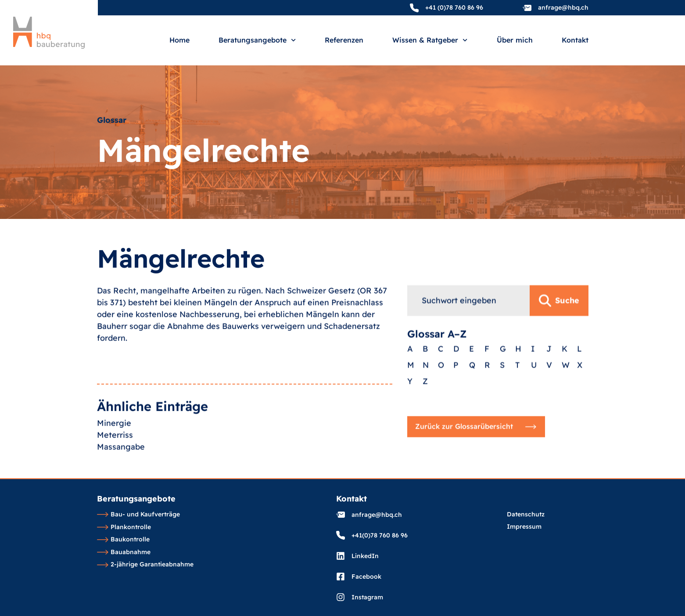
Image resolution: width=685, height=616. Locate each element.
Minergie (114, 467)
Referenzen (344, 40)
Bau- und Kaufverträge (139, 515)
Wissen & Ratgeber (430, 40)
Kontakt (575, 40)
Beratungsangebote (257, 40)
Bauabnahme (124, 552)
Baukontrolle (124, 540)
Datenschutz (526, 515)
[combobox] (468, 355)
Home (179, 40)
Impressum (524, 527)
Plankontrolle (124, 527)
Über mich (515, 40)
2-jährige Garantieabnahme (145, 565)
